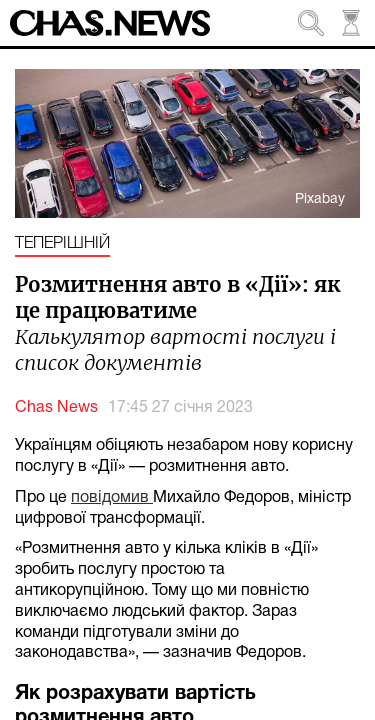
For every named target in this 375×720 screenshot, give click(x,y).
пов (84, 498)
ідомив (125, 498)
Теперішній (62, 244)
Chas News (56, 408)
